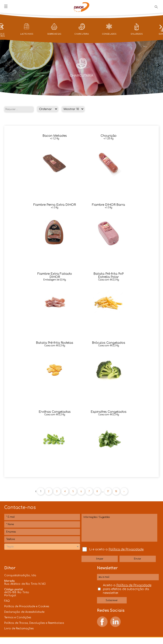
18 (116, 491)
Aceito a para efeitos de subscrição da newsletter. (127, 589)
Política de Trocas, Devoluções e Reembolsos (34, 623)
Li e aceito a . (117, 549)
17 (108, 491)
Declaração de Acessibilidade (24, 612)
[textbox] (42, 547)
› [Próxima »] (124, 491)
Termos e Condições (18, 617)
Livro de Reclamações (19, 628)
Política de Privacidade (126, 549)
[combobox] (42, 547)
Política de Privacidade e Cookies (27, 606)
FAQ (7, 601)
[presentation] (2, 27)
